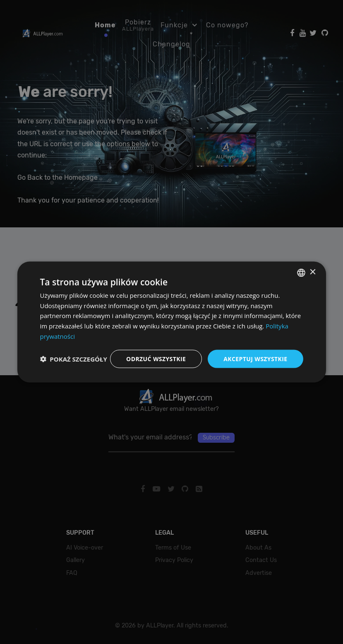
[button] (73, 359)
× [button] (313, 272)
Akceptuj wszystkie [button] (255, 358)
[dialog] (171, 322)
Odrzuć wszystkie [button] (156, 358)
